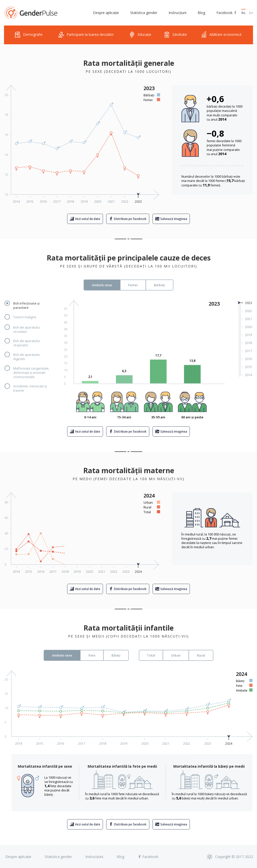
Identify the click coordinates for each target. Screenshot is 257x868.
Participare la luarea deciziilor (86, 35)
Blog (201, 13)
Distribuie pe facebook (130, 219)
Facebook (227, 13)
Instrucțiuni (177, 13)
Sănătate (175, 35)
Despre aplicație (106, 13)
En (251, 13)
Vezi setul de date (88, 219)
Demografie (29, 35)
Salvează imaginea (174, 219)
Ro (243, 13)
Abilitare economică (221, 35)
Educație (140, 35)
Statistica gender (144, 13)
